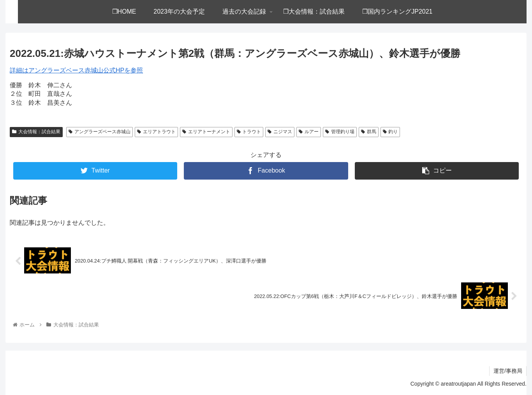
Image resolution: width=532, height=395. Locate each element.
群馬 (369, 132)
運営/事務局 (508, 371)
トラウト (249, 132)
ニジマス (280, 132)
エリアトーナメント (206, 132)
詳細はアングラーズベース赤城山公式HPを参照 (76, 70)
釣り (390, 132)
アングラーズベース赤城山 (100, 132)
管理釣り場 (340, 132)
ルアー (309, 132)
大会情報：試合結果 (36, 132)
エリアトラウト (156, 132)
